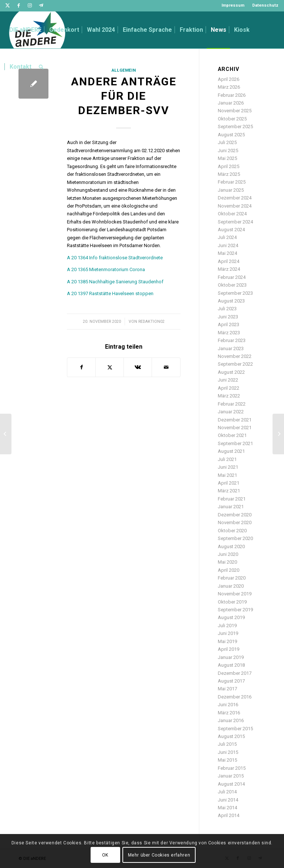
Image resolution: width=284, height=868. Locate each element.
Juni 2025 (228, 151)
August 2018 (231, 665)
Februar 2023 (232, 340)
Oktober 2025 (232, 119)
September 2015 (235, 729)
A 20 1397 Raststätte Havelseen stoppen (110, 293)
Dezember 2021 (235, 420)
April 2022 (229, 388)
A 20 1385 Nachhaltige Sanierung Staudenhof (115, 282)
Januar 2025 (231, 190)
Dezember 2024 (235, 198)
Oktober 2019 (232, 602)
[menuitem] (233, 6)
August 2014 (231, 784)
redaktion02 (151, 322)
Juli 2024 (227, 237)
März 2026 (229, 87)
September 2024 (235, 222)
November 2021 (235, 428)
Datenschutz (265, 5)
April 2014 (229, 815)
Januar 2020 (231, 586)
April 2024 (229, 261)
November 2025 (235, 111)
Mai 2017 (227, 689)
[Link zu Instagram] (30, 6)
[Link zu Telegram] (41, 6)
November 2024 (235, 206)
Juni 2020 (228, 554)
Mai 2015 (227, 760)
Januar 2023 (231, 348)
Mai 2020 (227, 562)
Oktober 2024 (232, 214)
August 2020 (231, 546)
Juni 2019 (228, 633)
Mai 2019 (227, 641)
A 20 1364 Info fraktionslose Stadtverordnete (115, 258)
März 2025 (229, 174)
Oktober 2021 (232, 435)
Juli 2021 (227, 459)
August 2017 (231, 681)
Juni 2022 (228, 380)
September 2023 (235, 293)
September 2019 (235, 610)
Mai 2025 (227, 158)
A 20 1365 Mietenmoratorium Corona (106, 269)
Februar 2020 (232, 578)
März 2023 (229, 333)
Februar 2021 (232, 499)
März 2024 (229, 269)
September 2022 (235, 364)
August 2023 (231, 301)
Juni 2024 (228, 245)
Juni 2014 (228, 800)
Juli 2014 (227, 792)
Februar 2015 (232, 768)
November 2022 (235, 356)
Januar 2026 (231, 103)
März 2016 (229, 713)
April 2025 (229, 166)
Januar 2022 (231, 412)
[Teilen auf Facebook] (81, 367)
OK (105, 855)
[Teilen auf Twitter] (110, 367)
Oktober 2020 (232, 531)
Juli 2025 (227, 142)
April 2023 (229, 324)
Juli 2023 (227, 309)
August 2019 (231, 617)
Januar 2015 (231, 776)
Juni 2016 (228, 705)
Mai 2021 (227, 475)
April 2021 (229, 483)
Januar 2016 (231, 720)
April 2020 (229, 570)
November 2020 (235, 522)
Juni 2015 (228, 752)
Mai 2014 (227, 808)
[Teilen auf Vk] (138, 367)
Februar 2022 (232, 404)
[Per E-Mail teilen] (166, 367)
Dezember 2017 (235, 673)
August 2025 (231, 135)
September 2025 (235, 127)
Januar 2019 (231, 657)
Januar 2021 (231, 507)
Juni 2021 (228, 467)
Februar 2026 (232, 95)
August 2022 (231, 372)
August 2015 (231, 736)
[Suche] (41, 67)
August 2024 (231, 230)
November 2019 (235, 594)
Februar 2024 (232, 277)
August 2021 (231, 451)
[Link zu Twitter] (8, 6)
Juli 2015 (227, 744)
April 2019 (229, 649)
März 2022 (229, 396)
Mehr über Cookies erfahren (159, 855)
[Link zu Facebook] (19, 6)
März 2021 (229, 491)
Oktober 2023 (232, 285)
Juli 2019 (227, 626)
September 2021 (235, 443)
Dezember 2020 (235, 515)
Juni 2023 (228, 317)
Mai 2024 (227, 253)
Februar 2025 (232, 182)
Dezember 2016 (235, 697)
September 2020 (235, 538)
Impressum (233, 5)
